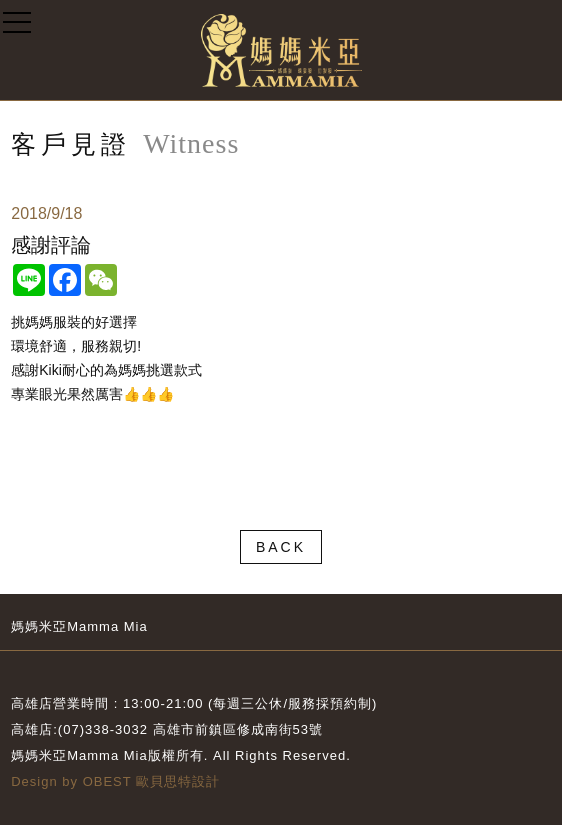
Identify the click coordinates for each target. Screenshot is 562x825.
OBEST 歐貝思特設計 (151, 781)
